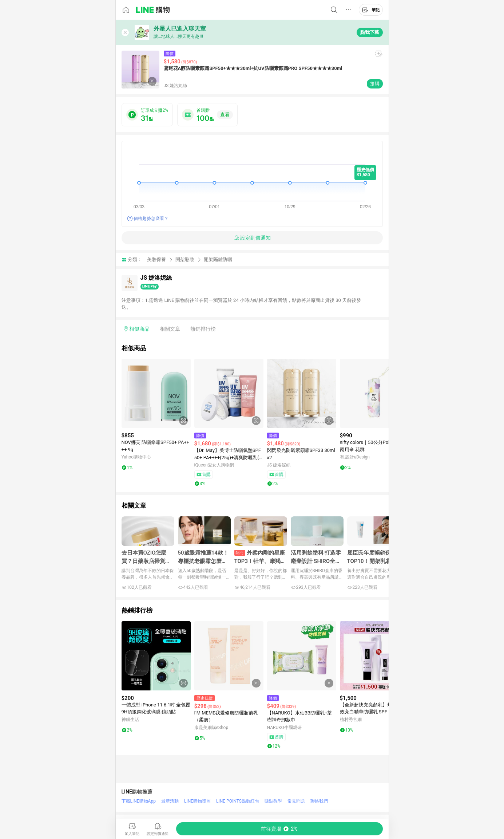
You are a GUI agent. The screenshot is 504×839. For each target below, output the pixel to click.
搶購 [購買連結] (375, 84)
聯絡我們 (319, 801)
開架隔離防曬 (218, 259)
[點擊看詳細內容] (156, 393)
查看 (225, 115)
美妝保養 (156, 259)
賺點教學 (273, 801)
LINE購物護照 (197, 801)
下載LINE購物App (139, 801)
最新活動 (170, 801)
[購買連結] (279, 829)
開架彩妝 (185, 259)
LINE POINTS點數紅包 (238, 801)
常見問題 (296, 801)
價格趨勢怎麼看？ (151, 218)
